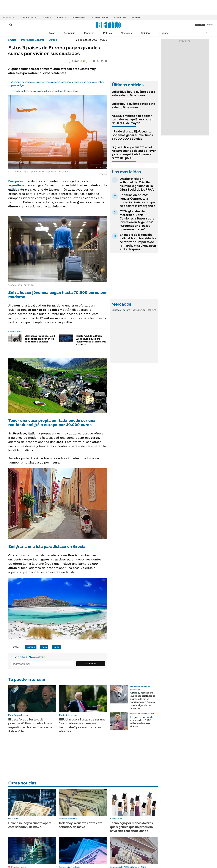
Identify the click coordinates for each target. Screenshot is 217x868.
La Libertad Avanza (99, 17)
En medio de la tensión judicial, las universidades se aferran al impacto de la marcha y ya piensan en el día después (138, 242)
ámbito (12, 40)
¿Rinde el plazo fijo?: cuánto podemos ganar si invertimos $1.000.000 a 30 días (132, 135)
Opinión (145, 33)
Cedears (152, 310)
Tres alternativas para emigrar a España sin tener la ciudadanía (45, 91)
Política (108, 33)
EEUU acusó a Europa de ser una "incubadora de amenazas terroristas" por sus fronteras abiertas (82, 725)
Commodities (139, 310)
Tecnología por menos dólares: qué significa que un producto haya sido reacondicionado (132, 827)
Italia (44, 647)
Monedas (116, 310)
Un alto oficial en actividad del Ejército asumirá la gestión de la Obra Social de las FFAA (137, 184)
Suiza (57, 647)
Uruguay (164, 33)
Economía (70, 33)
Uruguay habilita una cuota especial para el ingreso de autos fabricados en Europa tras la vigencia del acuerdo (143, 701)
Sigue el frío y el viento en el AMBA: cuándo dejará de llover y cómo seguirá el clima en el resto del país (134, 152)
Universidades (79, 17)
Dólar (52, 33)
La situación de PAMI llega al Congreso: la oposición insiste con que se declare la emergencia (138, 200)
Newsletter (210, 33)
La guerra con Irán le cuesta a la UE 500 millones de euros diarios (142, 722)
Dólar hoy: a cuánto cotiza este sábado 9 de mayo (134, 106)
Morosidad (136, 17)
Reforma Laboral (29, 17)
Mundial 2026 (120, 17)
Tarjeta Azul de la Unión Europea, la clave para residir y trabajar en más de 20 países (91, 340)
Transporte (62, 17)
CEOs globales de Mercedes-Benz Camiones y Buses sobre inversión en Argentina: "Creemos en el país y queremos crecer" (137, 220)
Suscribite (91, 664)
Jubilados (47, 17)
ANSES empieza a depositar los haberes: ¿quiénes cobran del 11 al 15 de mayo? (133, 119)
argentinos (16, 185)
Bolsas (127, 310)
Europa (53, 40)
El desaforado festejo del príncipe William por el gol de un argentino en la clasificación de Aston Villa (31, 725)
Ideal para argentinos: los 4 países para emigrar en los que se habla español (40, 339)
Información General (32, 40)
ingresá (210, 25)
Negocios (126, 33)
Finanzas (89, 33)
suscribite (200, 25)
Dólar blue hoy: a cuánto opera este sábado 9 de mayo (133, 93)
